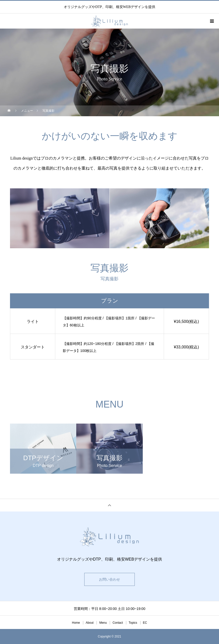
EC (145, 623)
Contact (118, 623)
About (90, 623)
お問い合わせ (109, 579)
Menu (103, 623)
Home (76, 623)
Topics (133, 623)
